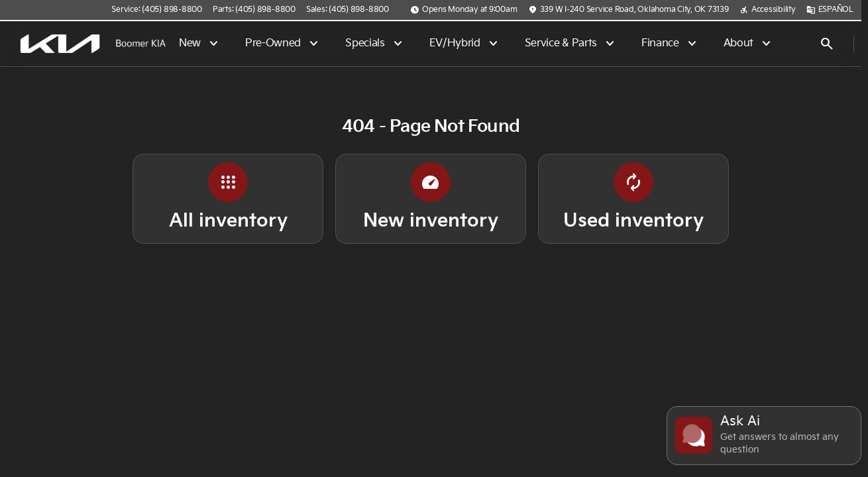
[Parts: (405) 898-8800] (254, 10)
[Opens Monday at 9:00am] (464, 10)
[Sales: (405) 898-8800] (348, 10)
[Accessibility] (768, 10)
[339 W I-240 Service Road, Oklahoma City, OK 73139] (628, 10)
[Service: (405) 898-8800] (156, 10)
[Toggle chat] (764, 436)
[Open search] (827, 44)
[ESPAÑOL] (830, 10)
